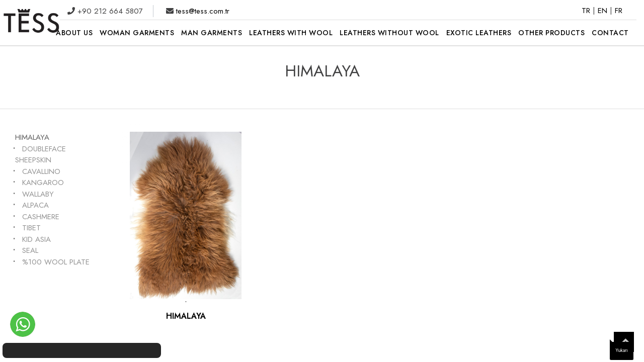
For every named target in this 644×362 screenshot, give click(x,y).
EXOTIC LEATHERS (479, 33)
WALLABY (38, 194)
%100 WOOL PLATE (56, 262)
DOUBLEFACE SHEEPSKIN (41, 155)
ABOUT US (74, 33)
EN (604, 11)
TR (587, 11)
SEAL (30, 250)
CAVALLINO (41, 171)
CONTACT (610, 33)
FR (619, 11)
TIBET (31, 228)
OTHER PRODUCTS (551, 33)
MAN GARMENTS (212, 33)
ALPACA (35, 205)
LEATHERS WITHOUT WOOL (389, 33)
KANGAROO (43, 183)
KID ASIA (36, 239)
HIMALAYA (32, 137)
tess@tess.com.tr (202, 11)
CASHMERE (41, 217)
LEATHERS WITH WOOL (291, 33)
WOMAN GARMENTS (137, 33)
